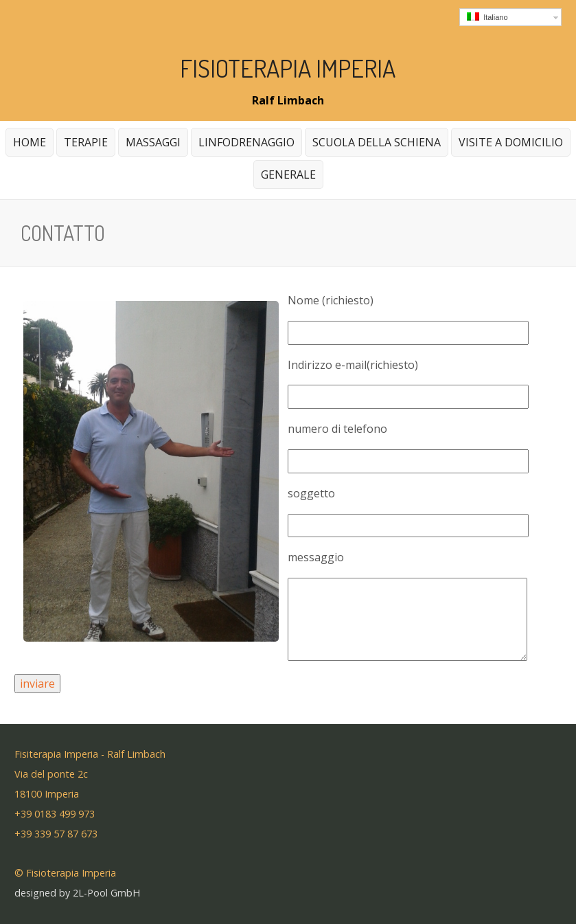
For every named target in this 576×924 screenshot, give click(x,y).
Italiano (487, 17)
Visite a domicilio (511, 142)
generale (287, 178)
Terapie (84, 145)
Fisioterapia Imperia (288, 68)
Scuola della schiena (377, 142)
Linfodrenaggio (246, 142)
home (30, 142)
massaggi (151, 145)
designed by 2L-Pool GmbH (77, 893)
